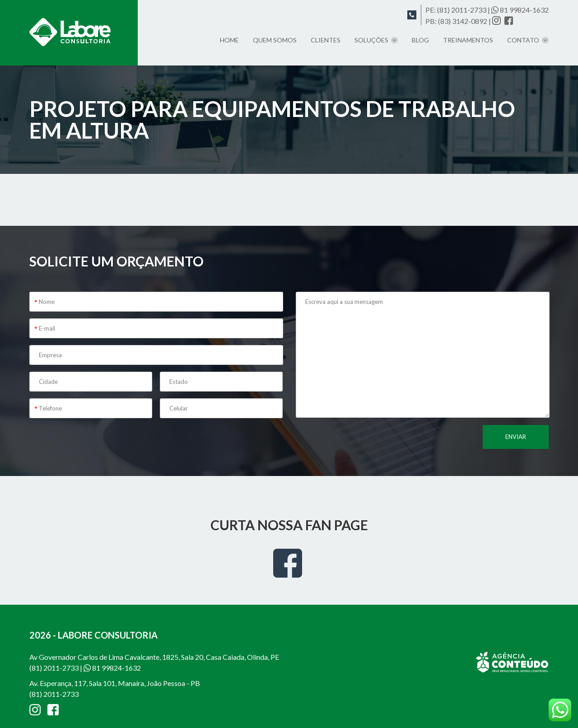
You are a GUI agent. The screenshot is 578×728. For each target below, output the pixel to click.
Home (229, 40)
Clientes (326, 40)
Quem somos (275, 40)
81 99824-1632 (520, 10)
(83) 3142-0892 (463, 21)
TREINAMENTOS (468, 40)
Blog (420, 40)
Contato (523, 40)
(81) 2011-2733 (462, 10)
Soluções (371, 40)
